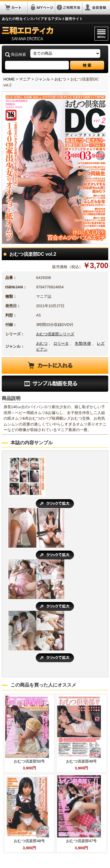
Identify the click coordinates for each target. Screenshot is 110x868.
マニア (25, 79)
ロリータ (61, 343)
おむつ (60, 79)
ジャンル (43, 79)
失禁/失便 (83, 343)
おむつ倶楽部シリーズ (55, 334)
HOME (9, 79)
